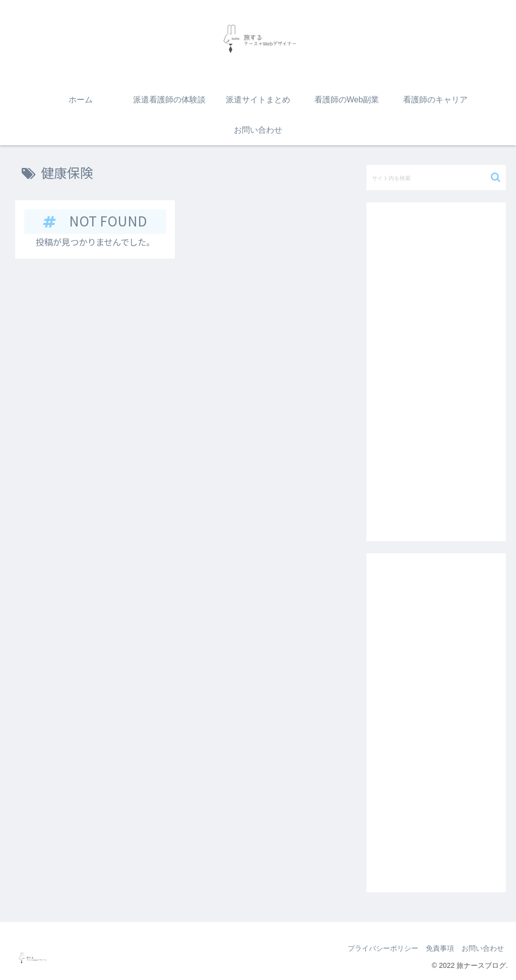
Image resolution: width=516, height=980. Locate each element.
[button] (496, 177)
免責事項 (436, 948)
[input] (436, 178)
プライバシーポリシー (377, 948)
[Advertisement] (436, 372)
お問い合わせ (482, 948)
